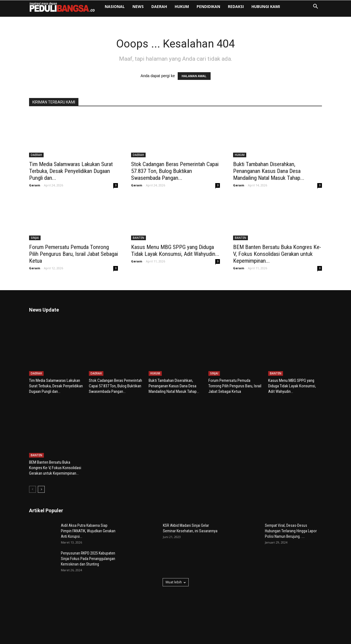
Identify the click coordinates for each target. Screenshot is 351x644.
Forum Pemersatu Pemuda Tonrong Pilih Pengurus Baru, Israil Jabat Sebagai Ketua (73, 254)
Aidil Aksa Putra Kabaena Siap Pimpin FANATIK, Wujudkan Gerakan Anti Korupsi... (88, 497)
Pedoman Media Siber (305, 639)
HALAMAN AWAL (194, 76)
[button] (315, 7)
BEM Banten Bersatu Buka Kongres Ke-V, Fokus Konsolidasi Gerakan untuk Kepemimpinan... (277, 254)
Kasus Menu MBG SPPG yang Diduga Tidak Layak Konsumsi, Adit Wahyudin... (175, 250)
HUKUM (182, 6)
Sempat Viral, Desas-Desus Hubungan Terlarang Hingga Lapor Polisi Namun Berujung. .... (291, 497)
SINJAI (35, 238)
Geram (35, 185)
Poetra (63, 639)
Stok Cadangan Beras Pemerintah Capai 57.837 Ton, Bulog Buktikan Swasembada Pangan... (175, 171)
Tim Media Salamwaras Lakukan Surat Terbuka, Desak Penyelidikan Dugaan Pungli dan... (71, 171)
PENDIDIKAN (208, 6)
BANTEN (138, 238)
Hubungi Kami (266, 6)
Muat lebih (176, 549)
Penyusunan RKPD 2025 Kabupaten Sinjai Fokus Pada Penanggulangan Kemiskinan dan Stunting (88, 525)
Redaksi (236, 6)
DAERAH (159, 6)
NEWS (138, 6)
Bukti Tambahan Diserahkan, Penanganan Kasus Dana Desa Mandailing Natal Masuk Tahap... (269, 171)
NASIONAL (115, 6)
